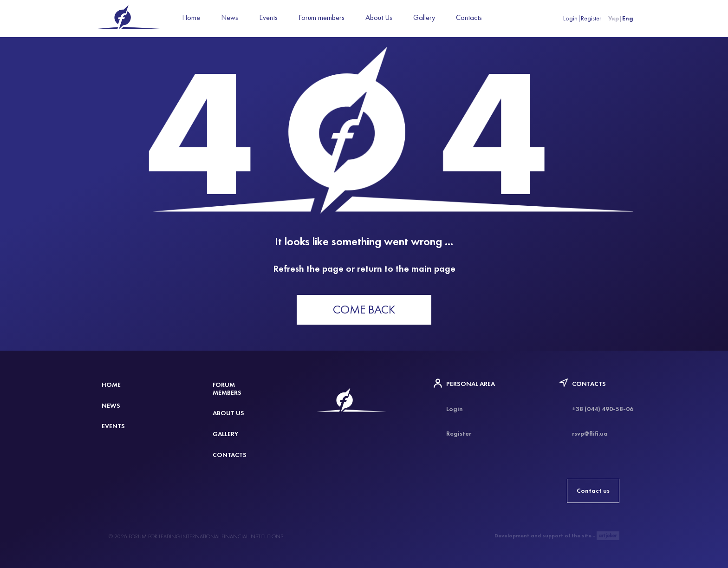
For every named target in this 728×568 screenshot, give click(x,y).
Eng (628, 18)
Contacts (469, 17)
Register (591, 18)
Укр (614, 18)
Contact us (593, 491)
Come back (364, 310)
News (230, 17)
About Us (379, 17)
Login (570, 18)
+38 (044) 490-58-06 (603, 409)
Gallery (424, 17)
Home (191, 17)
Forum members (322, 17)
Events (268, 17)
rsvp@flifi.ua (590, 434)
